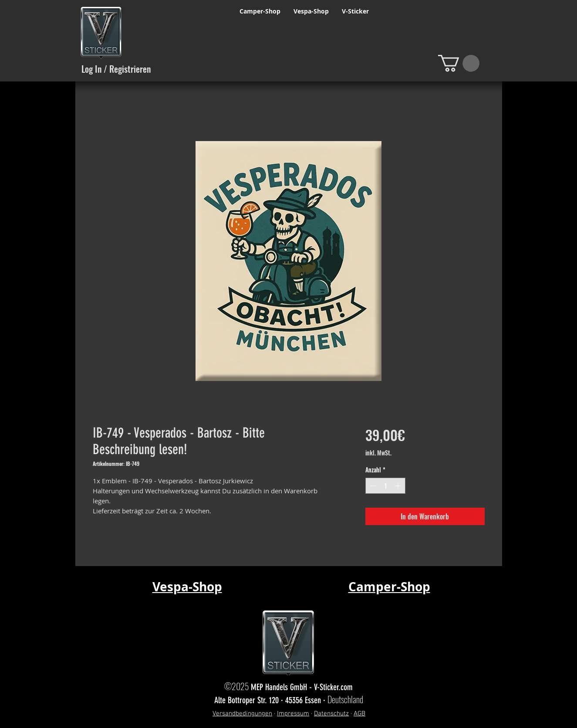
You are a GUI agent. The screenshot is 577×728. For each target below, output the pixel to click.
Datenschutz (331, 714)
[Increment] (399, 486)
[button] (459, 63)
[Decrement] (372, 486)
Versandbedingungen (242, 714)
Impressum (293, 714)
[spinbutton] (385, 486)
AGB (359, 714)
